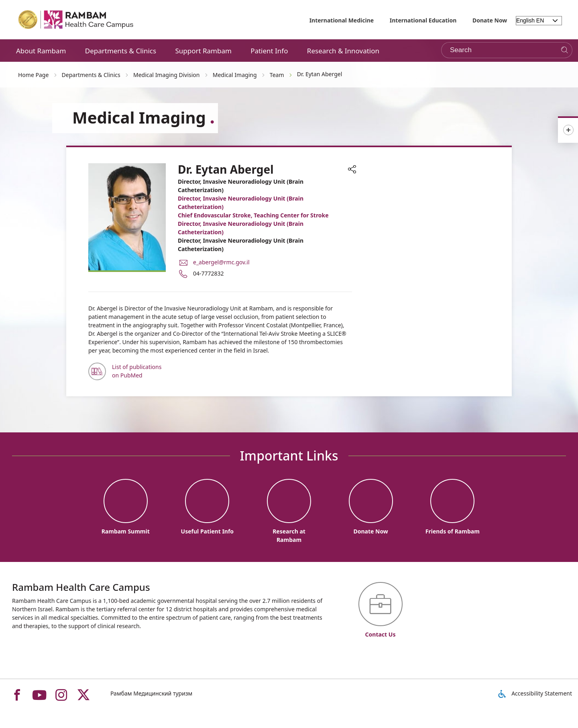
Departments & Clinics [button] (121, 51)
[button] (352, 170)
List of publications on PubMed (137, 371)
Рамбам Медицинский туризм (151, 693)
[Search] (565, 50)
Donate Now (490, 20)
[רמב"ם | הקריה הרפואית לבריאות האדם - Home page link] (76, 20)
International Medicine (342, 20)
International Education (423, 20)
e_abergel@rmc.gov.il (221, 262)
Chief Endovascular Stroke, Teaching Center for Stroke (253, 215)
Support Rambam (203, 51)
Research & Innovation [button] (343, 51)
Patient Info (269, 51)
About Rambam (41, 51)
